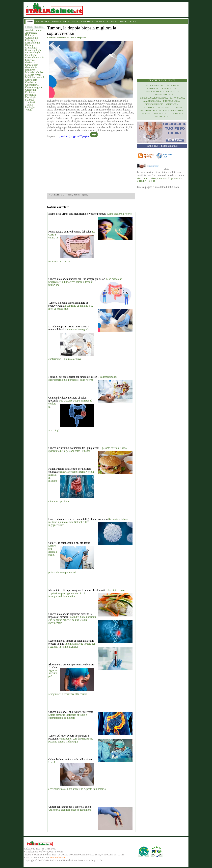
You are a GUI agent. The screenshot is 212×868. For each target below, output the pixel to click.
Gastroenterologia (35, 57)
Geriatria (30, 62)
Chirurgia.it (31, 40)
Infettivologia (171, 101)
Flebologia (31, 55)
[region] (91, 164)
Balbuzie (30, 35)
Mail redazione (57, 857)
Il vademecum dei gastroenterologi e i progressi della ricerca (82, 378)
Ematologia (31, 48)
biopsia (69, 195)
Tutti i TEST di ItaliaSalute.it (162, 146)
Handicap (30, 70)
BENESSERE (42, 22)
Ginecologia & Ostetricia (154, 98)
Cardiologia (31, 38)
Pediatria (30, 92)
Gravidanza (31, 67)
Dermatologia (32, 43)
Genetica (30, 60)
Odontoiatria (32, 85)
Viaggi (29, 110)
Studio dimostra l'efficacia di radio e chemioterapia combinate (68, 716)
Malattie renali (33, 75)
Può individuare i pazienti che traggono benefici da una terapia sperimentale (72, 620)
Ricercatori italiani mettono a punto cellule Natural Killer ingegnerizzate (88, 522)
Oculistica (31, 82)
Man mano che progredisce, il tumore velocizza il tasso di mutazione (85, 282)
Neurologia (31, 80)
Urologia (30, 107)
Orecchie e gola (33, 87)
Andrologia (31, 33)
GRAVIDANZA (71, 22)
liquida (84, 195)
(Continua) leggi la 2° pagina (74, 136)
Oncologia (163, 107)
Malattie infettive (34, 72)
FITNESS (56, 22)
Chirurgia (153, 88)
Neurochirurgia (154, 104)
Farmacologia (32, 53)
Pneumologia (161, 114)
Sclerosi (29, 100)
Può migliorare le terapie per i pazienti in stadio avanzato (72, 645)
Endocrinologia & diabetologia (162, 92)
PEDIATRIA (87, 22)
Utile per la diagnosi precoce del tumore (70, 810)
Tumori (29, 105)
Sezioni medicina (34, 27)
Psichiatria (31, 95)
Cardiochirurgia (154, 85)
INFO (133, 22)
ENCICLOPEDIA (119, 22)
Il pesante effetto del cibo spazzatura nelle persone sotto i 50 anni (88, 449)
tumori (77, 195)
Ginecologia (32, 65)
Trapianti (30, 102)
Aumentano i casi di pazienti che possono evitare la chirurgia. (71, 740)
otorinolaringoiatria (171, 110)
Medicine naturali (35, 77)
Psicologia (31, 97)
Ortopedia (30, 90)
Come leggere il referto (119, 214)
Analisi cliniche (34, 30)
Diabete (29, 45)
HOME (30, 22)
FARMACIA (102, 22)
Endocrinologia (33, 50)
